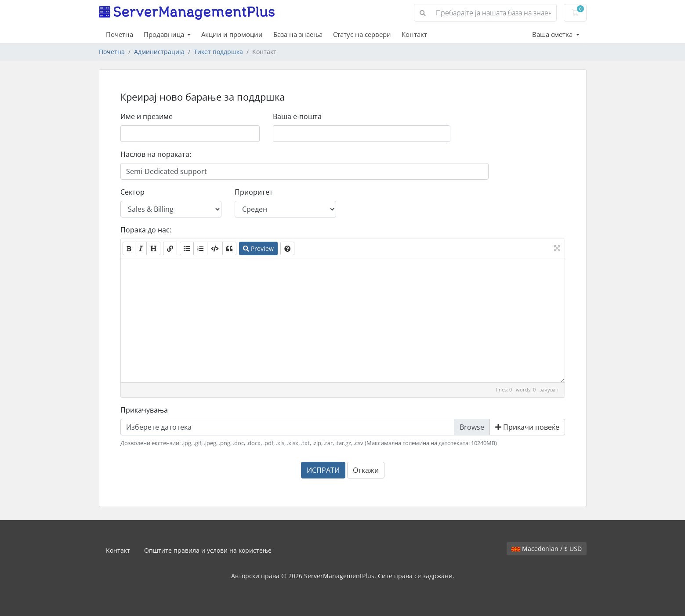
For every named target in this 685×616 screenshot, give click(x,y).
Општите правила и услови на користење (208, 550)
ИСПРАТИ (323, 470)
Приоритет (254, 192)
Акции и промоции (232, 34)
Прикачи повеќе (527, 427)
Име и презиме (147, 116)
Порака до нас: (146, 230)
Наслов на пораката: (156, 154)
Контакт (414, 34)
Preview (258, 248)
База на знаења (298, 34)
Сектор (132, 192)
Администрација (159, 52)
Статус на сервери (362, 34)
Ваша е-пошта (297, 116)
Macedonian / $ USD (547, 549)
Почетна (120, 34)
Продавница (165, 34)
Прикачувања (144, 410)
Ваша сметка (553, 34)
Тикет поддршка (218, 52)
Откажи (366, 470)
